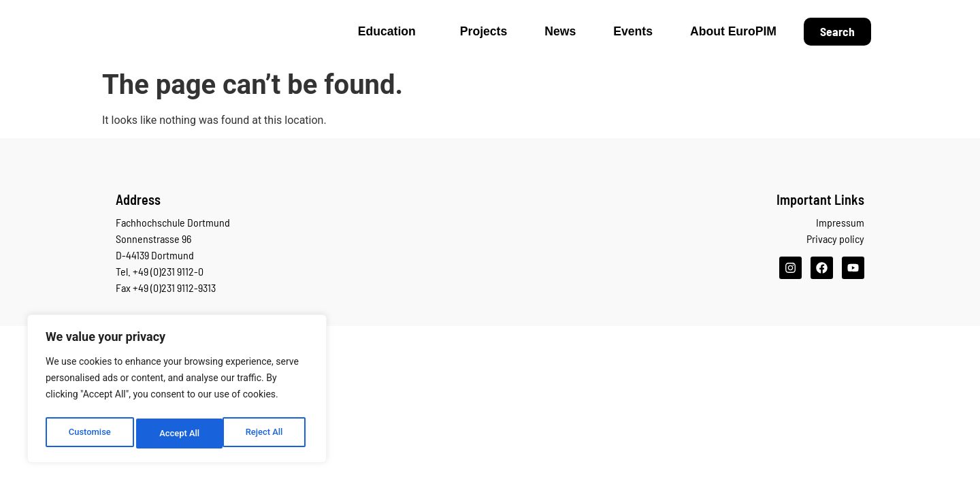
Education (390, 31)
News (560, 31)
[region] (177, 391)
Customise (89, 434)
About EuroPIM (733, 31)
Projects (484, 31)
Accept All (266, 434)
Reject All (178, 434)
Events (633, 31)
